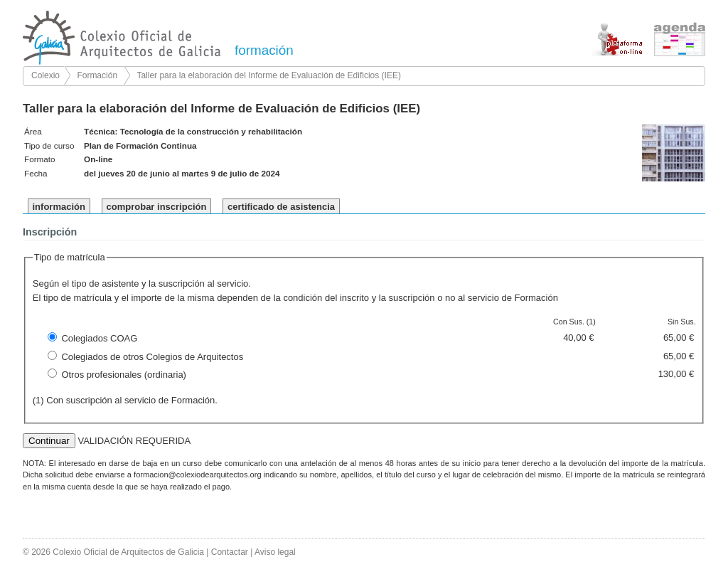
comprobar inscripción (157, 207)
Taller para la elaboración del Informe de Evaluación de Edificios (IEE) (269, 75)
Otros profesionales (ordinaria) (124, 375)
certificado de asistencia (281, 207)
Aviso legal (275, 552)
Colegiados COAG (99, 338)
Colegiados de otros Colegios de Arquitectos (152, 357)
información (59, 207)
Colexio (45, 75)
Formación (97, 75)
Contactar (230, 552)
